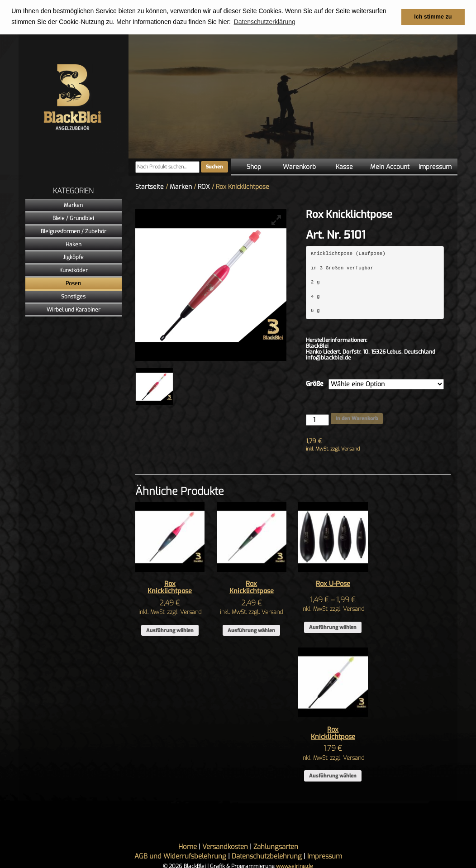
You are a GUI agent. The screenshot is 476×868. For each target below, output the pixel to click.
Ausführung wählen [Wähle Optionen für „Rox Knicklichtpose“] (170, 630)
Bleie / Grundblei (73, 218)
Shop (254, 166)
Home (188, 847)
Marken (73, 205)
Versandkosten (225, 847)
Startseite (150, 186)
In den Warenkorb (357, 418)
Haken (74, 244)
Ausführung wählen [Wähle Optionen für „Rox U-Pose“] (333, 627)
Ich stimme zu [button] (433, 17)
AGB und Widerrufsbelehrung (180, 856)
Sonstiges (73, 296)
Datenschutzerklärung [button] (265, 22)
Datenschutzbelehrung (267, 856)
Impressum (435, 166)
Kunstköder (74, 270)
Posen (73, 283)
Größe (315, 384)
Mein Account (390, 166)
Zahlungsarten (276, 847)
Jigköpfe (73, 257)
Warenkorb (299, 166)
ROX (204, 186)
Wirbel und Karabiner (74, 309)
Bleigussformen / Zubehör (74, 231)
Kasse (344, 166)
